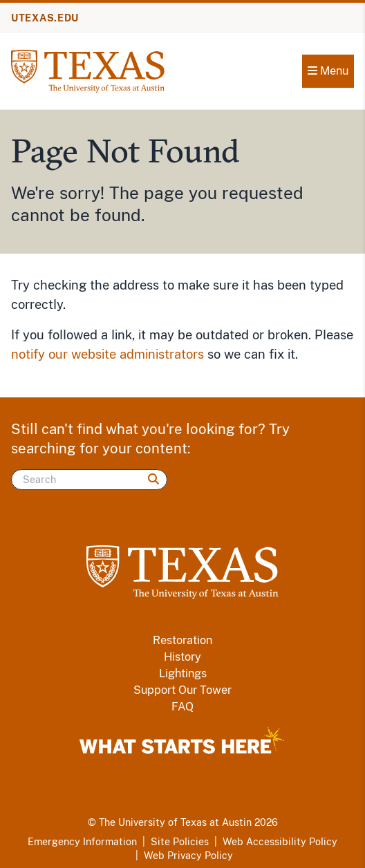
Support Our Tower (182, 690)
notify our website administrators (107, 354)
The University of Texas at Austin (175, 822)
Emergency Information (82, 842)
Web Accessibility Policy (280, 842)
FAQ (182, 707)
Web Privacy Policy (188, 856)
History (182, 657)
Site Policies (180, 842)
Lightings (183, 673)
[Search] (89, 480)
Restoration (182, 640)
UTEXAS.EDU (45, 18)
